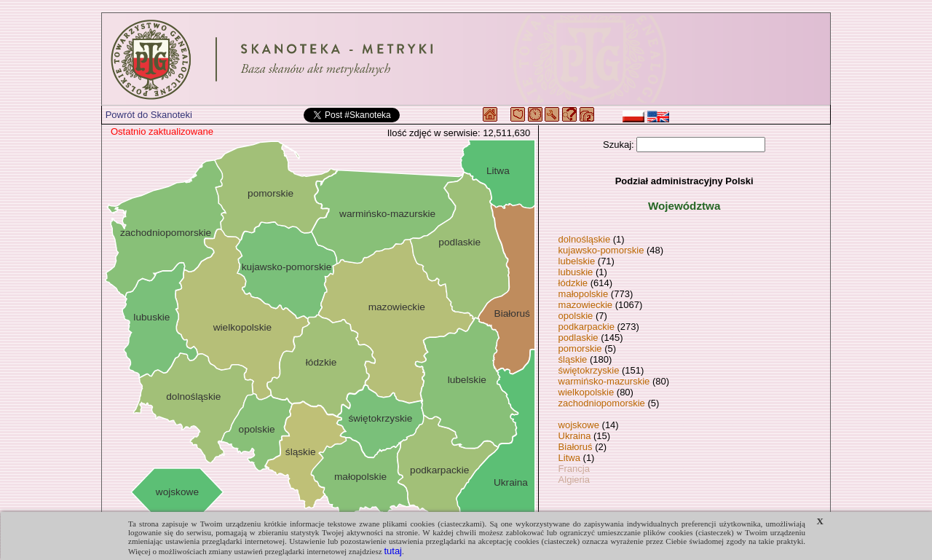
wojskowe (579, 425)
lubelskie (577, 261)
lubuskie (576, 272)
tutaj (393, 551)
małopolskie (584, 294)
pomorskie (580, 348)
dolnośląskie (585, 239)
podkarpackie (587, 327)
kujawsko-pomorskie (601, 250)
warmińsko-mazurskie (604, 381)
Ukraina (575, 436)
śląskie (573, 359)
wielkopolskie (587, 392)
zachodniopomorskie (602, 403)
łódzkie (573, 283)
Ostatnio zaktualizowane (162, 131)
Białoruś (576, 447)
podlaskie (578, 338)
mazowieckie (585, 305)
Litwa (569, 458)
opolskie (576, 316)
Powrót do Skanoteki (149, 115)
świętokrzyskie (589, 370)
